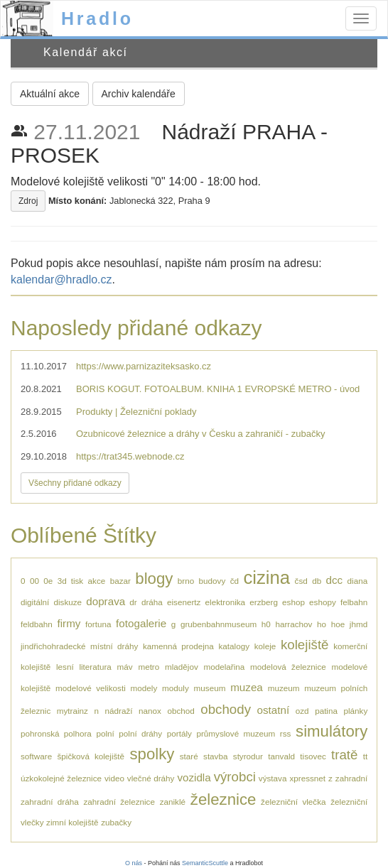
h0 (266, 624)
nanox (150, 711)
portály (179, 733)
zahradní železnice (119, 802)
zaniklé (173, 802)
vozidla (194, 777)
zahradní (351, 778)
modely (144, 688)
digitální (35, 602)
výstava (273, 778)
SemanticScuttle (205, 863)
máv (125, 667)
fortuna (98, 624)
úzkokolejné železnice (61, 778)
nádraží (119, 711)
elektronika (226, 602)
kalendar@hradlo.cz (61, 280)
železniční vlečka (293, 802)
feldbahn (37, 624)
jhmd (359, 624)
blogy (154, 579)
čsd (301, 581)
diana (358, 581)
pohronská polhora (56, 733)
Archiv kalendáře (139, 94)
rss (286, 733)
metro (149, 667)
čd (235, 581)
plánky (356, 711)
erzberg (264, 602)
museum (210, 688)
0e (48, 581)
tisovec (313, 756)
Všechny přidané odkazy (75, 483)
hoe (338, 624)
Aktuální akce (50, 94)
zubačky (116, 822)
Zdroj (28, 201)
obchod (180, 711)
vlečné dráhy (151, 778)
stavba (215, 756)
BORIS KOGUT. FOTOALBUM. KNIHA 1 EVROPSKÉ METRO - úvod (218, 389)
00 (34, 581)
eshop (293, 602)
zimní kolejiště (72, 822)
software (36, 756)
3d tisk (71, 581)
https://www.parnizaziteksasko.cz (144, 366)
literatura (95, 667)
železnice (223, 799)
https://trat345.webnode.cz (130, 456)
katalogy (234, 646)
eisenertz (184, 602)
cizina (266, 577)
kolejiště (305, 645)
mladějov (182, 667)
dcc (335, 580)
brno (186, 581)
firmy (69, 623)
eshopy (323, 602)
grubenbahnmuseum (219, 624)
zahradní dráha (50, 802)
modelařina (225, 667)
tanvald (281, 756)
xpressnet (307, 778)
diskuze (68, 602)
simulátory (332, 731)
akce (97, 581)
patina (326, 711)
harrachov (293, 624)
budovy (212, 581)
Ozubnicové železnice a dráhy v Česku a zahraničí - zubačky (200, 434)
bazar (120, 581)
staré (189, 756)
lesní (65, 667)
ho (322, 624)
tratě (344, 755)
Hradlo (97, 18)
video (114, 778)
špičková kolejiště (91, 756)
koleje (265, 646)
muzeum (284, 688)
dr (133, 602)
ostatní (274, 710)
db (317, 581)
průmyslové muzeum (236, 733)
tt (366, 756)
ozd (302, 711)
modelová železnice (288, 667)
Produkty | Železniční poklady (136, 412)
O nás (134, 863)
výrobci (235, 777)
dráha (152, 602)
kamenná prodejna (178, 646)
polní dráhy (140, 733)
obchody (226, 709)
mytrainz (72, 711)
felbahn (354, 602)
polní (105, 733)
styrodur (248, 756)
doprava (106, 601)
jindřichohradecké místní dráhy (79, 646)
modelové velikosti (91, 688)
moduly (176, 688)
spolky (152, 754)
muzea (247, 687)
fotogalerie (141, 623)
